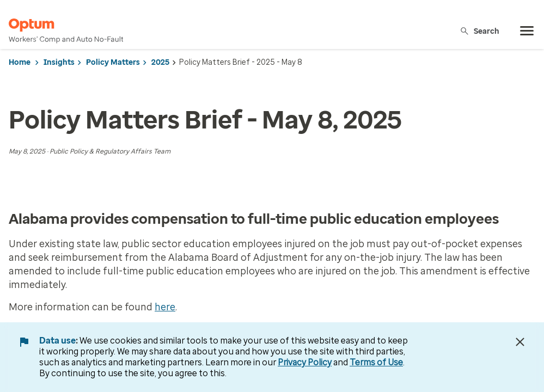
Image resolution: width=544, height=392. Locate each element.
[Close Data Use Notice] (520, 342)
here (165, 307)
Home (20, 62)
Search (479, 31)
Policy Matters (113, 62)
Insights (59, 62)
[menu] (527, 31)
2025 (160, 62)
